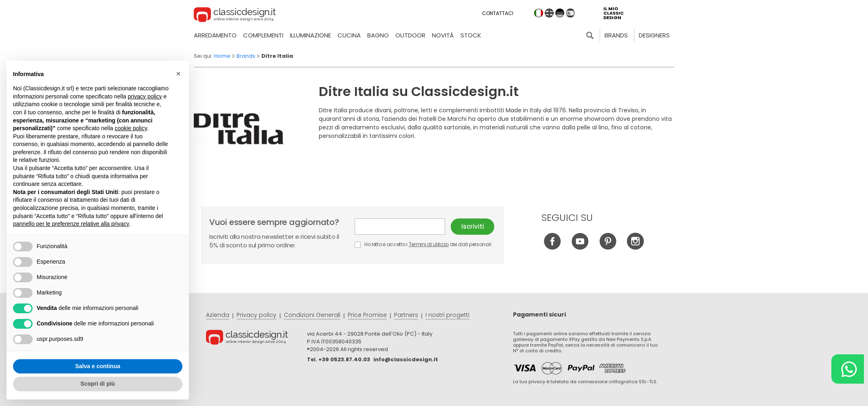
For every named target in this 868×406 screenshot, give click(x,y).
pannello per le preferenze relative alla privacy (71, 224)
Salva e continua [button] (98, 366)
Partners (406, 315)
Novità (443, 35)
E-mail (400, 227)
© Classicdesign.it (256, 338)
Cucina (349, 35)
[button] (178, 74)
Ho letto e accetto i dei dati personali (423, 244)
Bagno (378, 35)
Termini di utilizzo (429, 244)
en (549, 13)
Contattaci (498, 13)
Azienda (218, 315)
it (539, 13)
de (560, 13)
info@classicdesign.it (406, 359)
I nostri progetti (447, 315)
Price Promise (367, 315)
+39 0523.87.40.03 (344, 359)
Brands (616, 35)
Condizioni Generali (312, 315)
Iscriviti (473, 226)
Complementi (263, 35)
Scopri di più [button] (98, 384)
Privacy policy (256, 315)
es (570, 13)
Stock (471, 35)
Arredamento (215, 35)
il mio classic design (614, 13)
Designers (654, 35)
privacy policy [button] (145, 96)
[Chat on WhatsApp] (848, 369)
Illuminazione (310, 35)
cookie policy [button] (131, 128)
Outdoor (410, 35)
